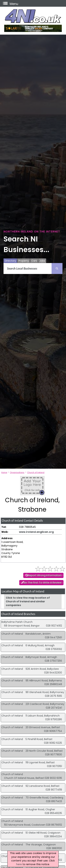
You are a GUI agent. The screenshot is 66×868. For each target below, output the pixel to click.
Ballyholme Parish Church (17, 622)
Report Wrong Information (45, 575)
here (19, 864)
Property (24, 261)
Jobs (42, 261)
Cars (34, 261)
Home (4, 472)
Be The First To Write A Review (43, 583)
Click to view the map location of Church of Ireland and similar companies (28, 601)
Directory (10, 261)
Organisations (17, 472)
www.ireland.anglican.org (36, 532)
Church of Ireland (36, 472)
